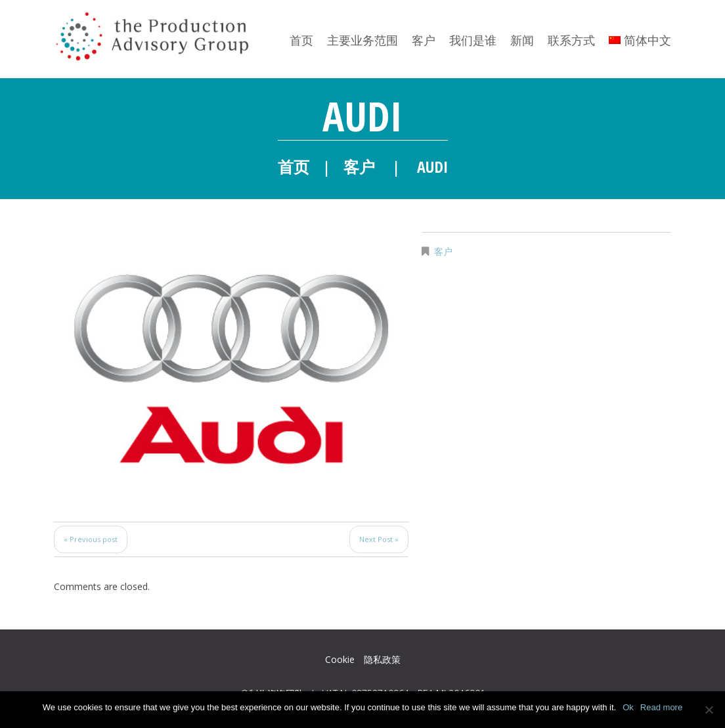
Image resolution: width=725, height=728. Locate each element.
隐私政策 (382, 659)
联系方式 (571, 40)
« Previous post (91, 539)
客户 (424, 40)
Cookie (340, 659)
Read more (661, 707)
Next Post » (379, 539)
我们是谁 (473, 40)
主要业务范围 (362, 40)
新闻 (522, 40)
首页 (301, 40)
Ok (628, 707)
